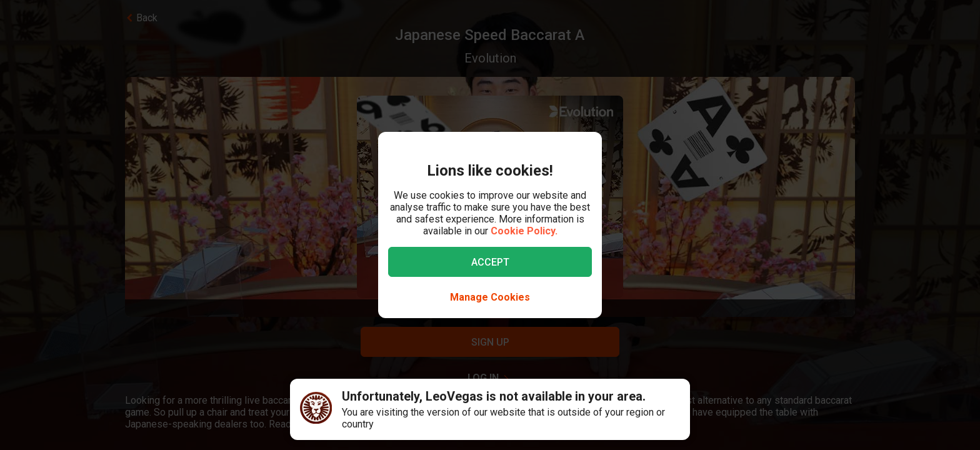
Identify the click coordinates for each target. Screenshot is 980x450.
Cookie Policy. (524, 231)
